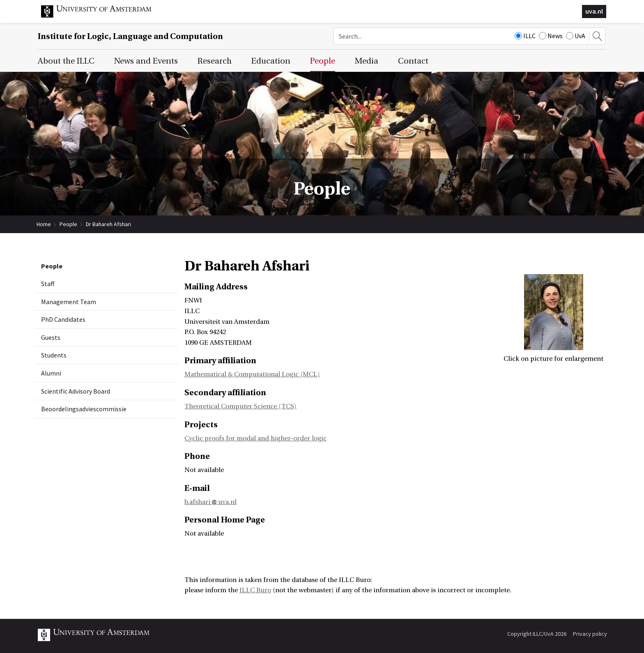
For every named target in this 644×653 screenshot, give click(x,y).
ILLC (525, 36)
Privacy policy (590, 634)
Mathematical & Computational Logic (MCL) (252, 374)
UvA (576, 36)
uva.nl (594, 11)
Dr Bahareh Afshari (108, 224)
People (68, 224)
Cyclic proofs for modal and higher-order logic (255, 438)
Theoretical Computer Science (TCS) (240, 406)
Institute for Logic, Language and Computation (130, 36)
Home (44, 224)
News (551, 36)
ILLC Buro (255, 590)
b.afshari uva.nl (210, 502)
